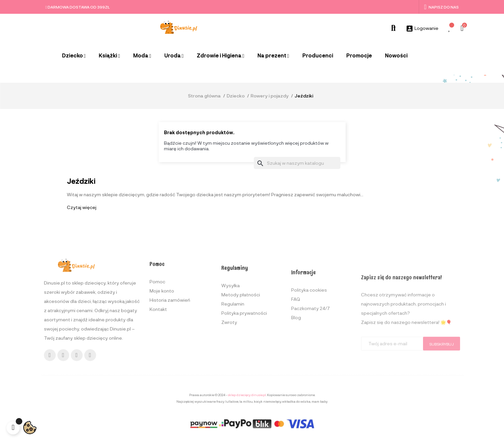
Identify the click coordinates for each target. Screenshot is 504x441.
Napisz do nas (441, 7)
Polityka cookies (309, 363)
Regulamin (233, 373)
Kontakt (158, 372)
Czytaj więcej (82, 207)
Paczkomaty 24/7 (311, 381)
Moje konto (162, 354)
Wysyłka (231, 354)
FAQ (296, 372)
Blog (296, 391)
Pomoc (157, 344)
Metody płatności (241, 363)
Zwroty (229, 391)
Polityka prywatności (244, 382)
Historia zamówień (170, 363)
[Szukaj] (297, 163)
